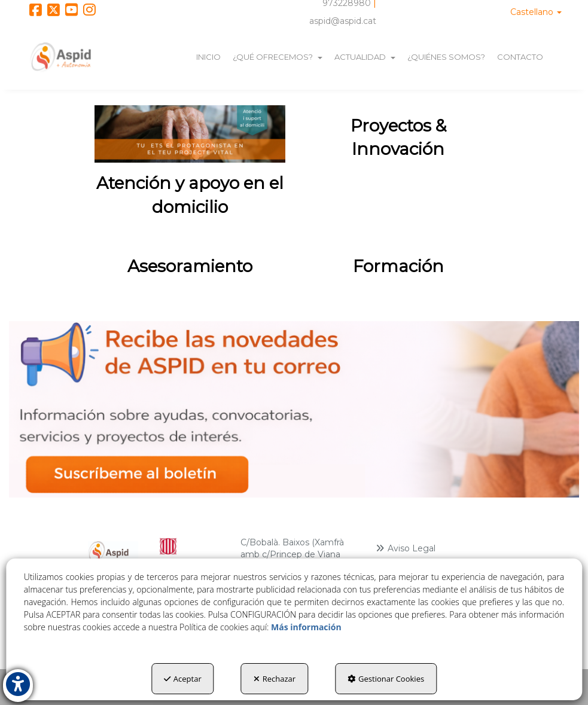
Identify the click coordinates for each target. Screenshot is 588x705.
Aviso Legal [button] (406, 548)
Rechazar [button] (275, 679)
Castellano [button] (536, 12)
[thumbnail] (190, 167)
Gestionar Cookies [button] (386, 679)
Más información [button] (306, 627)
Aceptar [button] (183, 679)
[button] (36, 12)
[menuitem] (536, 12)
